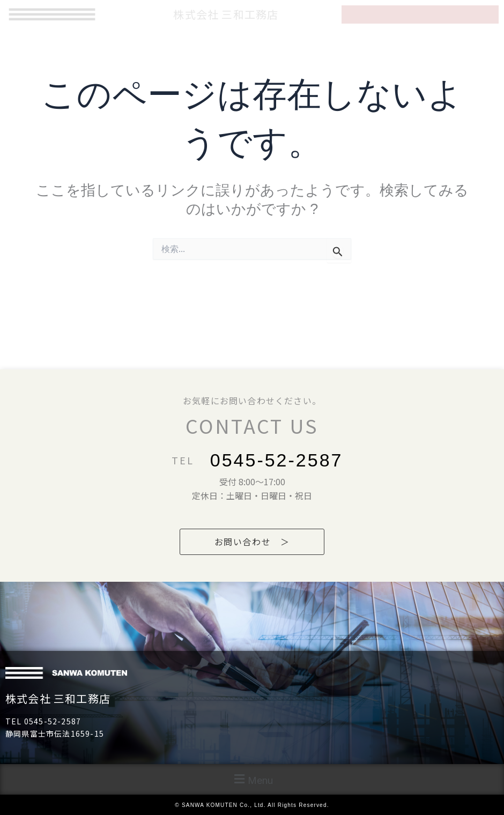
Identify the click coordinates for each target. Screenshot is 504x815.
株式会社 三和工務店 (58, 698)
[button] (252, 779)
